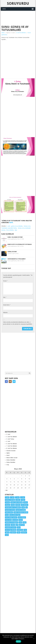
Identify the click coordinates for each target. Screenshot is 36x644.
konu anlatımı (10, 230)
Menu (4, 9)
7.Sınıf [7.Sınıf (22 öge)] (17, 497)
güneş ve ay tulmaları (17, 226)
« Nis (6, 490)
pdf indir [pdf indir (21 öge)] (22, 525)
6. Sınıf (8, 441)
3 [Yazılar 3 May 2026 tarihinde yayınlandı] (29, 476)
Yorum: (5, 281)
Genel (8, 455)
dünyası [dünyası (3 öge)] (8, 505)
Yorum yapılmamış (12, 239)
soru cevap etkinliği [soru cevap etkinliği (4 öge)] (11, 530)
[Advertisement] (19, 15)
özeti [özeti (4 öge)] (7, 535)
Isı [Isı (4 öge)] (26, 507)
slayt (16, 230)
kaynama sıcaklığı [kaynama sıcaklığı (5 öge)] (21, 510)
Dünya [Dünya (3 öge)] (25, 502)
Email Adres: (7, 305)
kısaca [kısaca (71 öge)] (21, 520)
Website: (5, 313)
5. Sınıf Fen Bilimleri (12, 437)
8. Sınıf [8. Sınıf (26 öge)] (23, 497)
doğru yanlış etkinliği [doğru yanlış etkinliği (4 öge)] (17, 502)
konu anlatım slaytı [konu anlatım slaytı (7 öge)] (15, 515)
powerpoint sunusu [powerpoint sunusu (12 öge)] (11, 527)
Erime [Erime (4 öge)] (13, 505)
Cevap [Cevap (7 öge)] (23, 500)
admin (3, 33)
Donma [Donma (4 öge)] (7, 502)
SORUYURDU (18, 21)
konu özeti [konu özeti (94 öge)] (8, 520)
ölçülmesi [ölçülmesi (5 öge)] (24, 532)
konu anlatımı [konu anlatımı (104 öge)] (22, 517)
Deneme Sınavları (11, 451)
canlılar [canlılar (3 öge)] (18, 500)
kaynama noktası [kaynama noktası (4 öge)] (10, 510)
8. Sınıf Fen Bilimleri (12, 448)
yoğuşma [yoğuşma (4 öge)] (13, 532)
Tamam (18, 641)
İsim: (5, 297)
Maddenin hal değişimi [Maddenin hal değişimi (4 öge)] (11, 522)
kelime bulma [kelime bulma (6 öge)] (9, 512)
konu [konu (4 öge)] (7, 515)
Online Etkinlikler (11, 460)
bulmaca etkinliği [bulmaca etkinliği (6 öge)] (10, 500)
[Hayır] (34, 639)
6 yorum (10, 254)
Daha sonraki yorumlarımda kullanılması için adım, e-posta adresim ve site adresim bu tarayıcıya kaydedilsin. (18, 323)
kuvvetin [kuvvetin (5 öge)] (15, 520)
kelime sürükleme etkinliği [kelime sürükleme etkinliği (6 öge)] (21, 512)
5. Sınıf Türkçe (10, 439)
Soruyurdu (18, 3)
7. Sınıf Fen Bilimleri (12, 446)
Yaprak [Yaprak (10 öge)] (7, 532)
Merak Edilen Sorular (12, 458)
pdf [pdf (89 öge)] (17, 525)
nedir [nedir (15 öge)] (24, 522)
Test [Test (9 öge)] (25, 530)
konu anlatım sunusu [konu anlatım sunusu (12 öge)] (11, 517)
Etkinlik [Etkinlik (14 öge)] (18, 505)
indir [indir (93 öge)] (23, 507)
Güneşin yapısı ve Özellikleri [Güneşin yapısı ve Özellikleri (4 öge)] (13, 507)
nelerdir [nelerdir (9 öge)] (7, 525)
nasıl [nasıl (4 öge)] (20, 522)
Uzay (8, 465)
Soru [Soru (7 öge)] (19, 527)
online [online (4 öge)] (13, 525)
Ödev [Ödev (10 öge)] (19, 532)
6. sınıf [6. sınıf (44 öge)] (12, 497)
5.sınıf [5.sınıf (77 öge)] (7, 497)
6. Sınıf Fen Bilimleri (21, 33)
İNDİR (11, 223)
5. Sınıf (8, 434)
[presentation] (16, 330)
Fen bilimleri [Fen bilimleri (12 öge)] (24, 505)
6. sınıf (8, 226)
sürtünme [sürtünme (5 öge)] (20, 530)
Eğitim (8, 453)
